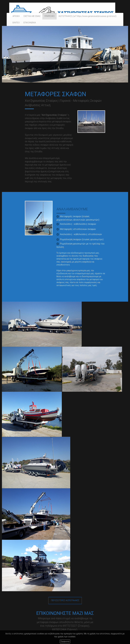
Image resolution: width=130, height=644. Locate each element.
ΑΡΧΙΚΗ (16, 16)
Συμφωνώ (65, 641)
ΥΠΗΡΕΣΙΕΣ (49, 16)
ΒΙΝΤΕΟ (16, 23)
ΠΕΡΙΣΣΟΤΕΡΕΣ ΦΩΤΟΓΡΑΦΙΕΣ (65, 600)
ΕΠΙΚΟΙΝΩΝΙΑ (30, 23)
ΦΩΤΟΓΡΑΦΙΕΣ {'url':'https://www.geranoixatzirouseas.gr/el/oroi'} (87, 16)
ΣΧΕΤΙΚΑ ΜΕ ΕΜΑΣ (32, 16)
